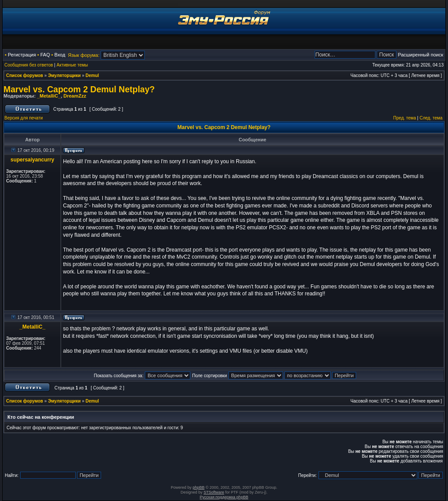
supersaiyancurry (32, 160)
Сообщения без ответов (29, 65)
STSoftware (214, 492)
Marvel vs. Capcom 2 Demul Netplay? (79, 89)
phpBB (198, 487)
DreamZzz (75, 96)
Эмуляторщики (65, 75)
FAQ (45, 55)
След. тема (431, 118)
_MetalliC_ (49, 96)
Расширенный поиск (420, 55)
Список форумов (25, 75)
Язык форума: (84, 55)
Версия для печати (24, 118)
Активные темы (72, 65)
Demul (93, 75)
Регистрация (22, 55)
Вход (60, 55)
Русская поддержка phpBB (224, 497)
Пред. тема (405, 118)
